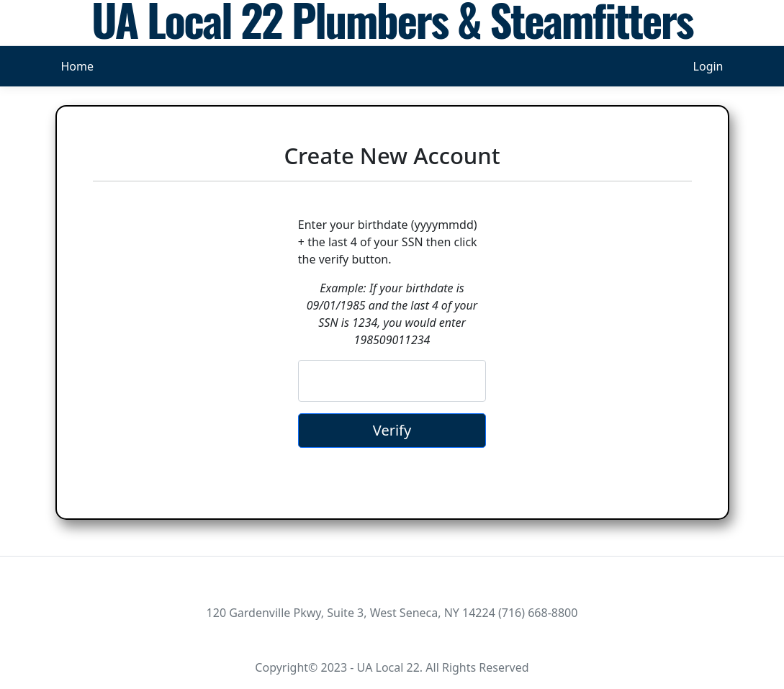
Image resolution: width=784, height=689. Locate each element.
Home (78, 66)
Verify (392, 430)
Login (708, 66)
